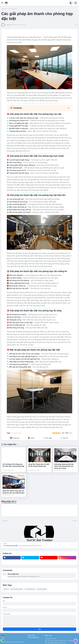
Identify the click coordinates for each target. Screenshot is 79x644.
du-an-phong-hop (17, 589)
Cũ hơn (74, 521)
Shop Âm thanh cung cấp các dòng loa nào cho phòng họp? (14, 492)
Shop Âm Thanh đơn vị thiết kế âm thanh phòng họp (39, 465)
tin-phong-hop (13, 9)
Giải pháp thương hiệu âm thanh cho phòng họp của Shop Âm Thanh (64, 466)
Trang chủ (4, 9)
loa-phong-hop (30, 589)
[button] (3, 3)
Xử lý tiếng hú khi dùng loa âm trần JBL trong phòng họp (13, 465)
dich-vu (6, 589)
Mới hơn (5, 521)
